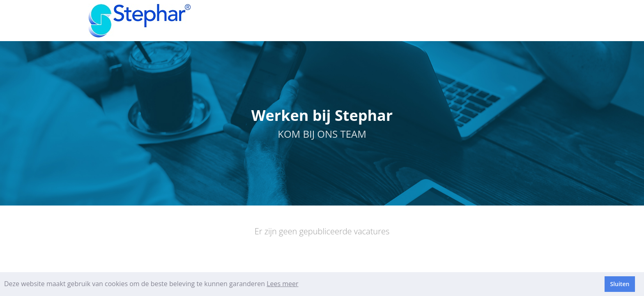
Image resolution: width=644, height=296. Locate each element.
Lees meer (282, 284)
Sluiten (620, 284)
